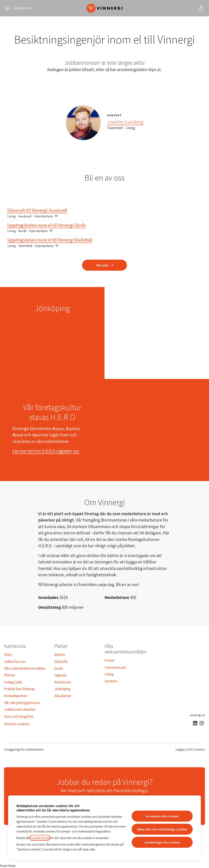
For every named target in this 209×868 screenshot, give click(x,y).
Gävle (58, 668)
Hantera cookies (17, 724)
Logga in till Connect (190, 749)
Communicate (115, 667)
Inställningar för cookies (162, 842)
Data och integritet (19, 716)
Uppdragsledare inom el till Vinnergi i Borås (104, 225)
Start (8, 654)
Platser (10, 675)
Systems (111, 681)
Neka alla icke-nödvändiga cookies (162, 829)
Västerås (61, 661)
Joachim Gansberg (125, 122)
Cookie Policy (40, 838)
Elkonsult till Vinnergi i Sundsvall (104, 210)
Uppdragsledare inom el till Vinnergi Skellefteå (104, 240)
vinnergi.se (197, 715)
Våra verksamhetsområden (25, 668)
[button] (201, 8)
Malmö (60, 654)
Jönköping (62, 689)
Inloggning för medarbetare (24, 749)
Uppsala (60, 675)
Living (109, 674)
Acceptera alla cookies (162, 816)
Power (110, 660)
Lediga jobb (13, 682)
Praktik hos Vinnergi (19, 689)
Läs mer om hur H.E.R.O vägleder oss (46, 451)
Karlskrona (63, 682)
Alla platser (63, 696)
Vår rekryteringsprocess (22, 703)
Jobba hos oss (15, 661)
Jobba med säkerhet (20, 709)
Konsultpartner (16, 696)
